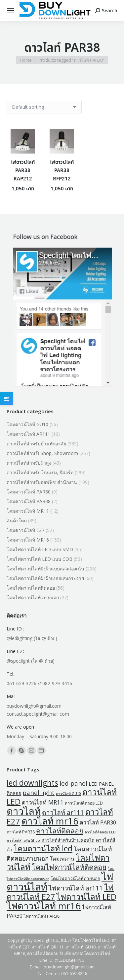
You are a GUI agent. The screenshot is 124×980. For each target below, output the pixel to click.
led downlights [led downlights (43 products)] (32, 783)
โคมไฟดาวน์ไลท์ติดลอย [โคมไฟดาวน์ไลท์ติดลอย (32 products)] (69, 867)
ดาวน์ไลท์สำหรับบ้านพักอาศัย (36, 444)
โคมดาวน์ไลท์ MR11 (28, 511)
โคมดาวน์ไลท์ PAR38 (29, 501)
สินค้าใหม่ (17, 521)
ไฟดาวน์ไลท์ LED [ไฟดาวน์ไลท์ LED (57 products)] (86, 897)
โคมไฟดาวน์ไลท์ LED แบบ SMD (40, 549)
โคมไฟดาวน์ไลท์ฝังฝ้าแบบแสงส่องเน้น (45, 569)
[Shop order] (44, 107)
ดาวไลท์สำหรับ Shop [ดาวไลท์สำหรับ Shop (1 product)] (23, 840)
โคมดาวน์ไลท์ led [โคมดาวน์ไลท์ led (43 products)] (43, 848)
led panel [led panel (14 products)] (73, 783)
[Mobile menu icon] (11, 11)
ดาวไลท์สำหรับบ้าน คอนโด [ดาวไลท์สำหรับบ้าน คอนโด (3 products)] (68, 840)
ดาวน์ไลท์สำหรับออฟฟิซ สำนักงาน (42, 482)
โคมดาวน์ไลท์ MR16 (28, 540)
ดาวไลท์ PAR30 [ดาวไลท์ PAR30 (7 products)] (98, 822)
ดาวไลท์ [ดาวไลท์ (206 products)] (24, 811)
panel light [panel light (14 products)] (39, 793)
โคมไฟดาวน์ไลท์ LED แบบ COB (40, 559)
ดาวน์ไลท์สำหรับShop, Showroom (42, 453)
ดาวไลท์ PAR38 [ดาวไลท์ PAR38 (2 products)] (21, 832)
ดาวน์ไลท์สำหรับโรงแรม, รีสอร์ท (40, 472)
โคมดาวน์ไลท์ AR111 (28, 434)
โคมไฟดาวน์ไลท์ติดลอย (31, 588)
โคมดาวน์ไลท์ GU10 (27, 424)
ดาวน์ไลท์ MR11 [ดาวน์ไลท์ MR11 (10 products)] (43, 802)
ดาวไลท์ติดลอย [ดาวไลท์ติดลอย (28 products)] (60, 831)
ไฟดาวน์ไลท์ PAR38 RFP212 (62, 171)
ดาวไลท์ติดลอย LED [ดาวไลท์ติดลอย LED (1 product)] (100, 832)
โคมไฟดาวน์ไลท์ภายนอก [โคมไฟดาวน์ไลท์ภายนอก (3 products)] (75, 879)
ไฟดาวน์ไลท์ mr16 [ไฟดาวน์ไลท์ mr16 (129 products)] (44, 906)
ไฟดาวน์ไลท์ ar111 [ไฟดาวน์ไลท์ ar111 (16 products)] (76, 888)
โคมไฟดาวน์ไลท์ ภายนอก (33, 597)
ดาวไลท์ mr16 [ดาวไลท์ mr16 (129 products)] (50, 821)
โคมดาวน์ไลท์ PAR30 (29, 492)
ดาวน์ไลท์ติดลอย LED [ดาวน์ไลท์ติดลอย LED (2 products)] (84, 803)
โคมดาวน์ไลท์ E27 (25, 530)
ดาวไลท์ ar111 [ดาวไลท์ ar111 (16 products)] (63, 812)
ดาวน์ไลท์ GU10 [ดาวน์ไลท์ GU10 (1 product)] (68, 794)
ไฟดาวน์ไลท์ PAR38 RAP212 (23, 171)
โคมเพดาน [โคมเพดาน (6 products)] (62, 859)
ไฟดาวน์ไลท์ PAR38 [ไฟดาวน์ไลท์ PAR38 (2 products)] (42, 916)
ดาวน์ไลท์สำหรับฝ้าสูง (29, 463)
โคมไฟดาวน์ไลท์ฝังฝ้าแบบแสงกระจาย (45, 578)
